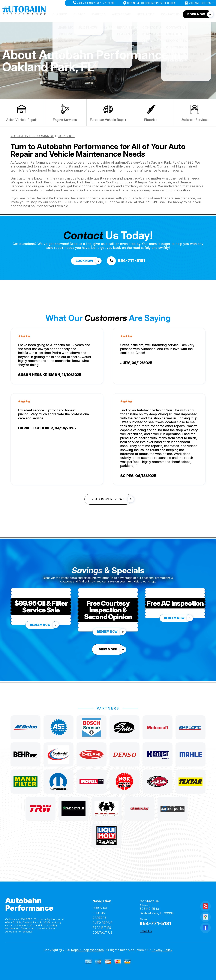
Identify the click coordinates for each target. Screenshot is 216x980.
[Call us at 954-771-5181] (126, 261)
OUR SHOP (60, 14)
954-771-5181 (148, 202)
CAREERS (99, 14)
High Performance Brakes (56, 182)
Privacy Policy (162, 950)
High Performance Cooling (97, 182)
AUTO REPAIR (121, 14)
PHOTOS (80, 14)
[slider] (24, 336)
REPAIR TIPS (146, 14)
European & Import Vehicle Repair (145, 182)
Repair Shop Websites (87, 950)
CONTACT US (170, 14)
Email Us (146, 931)
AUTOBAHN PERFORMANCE (32, 136)
